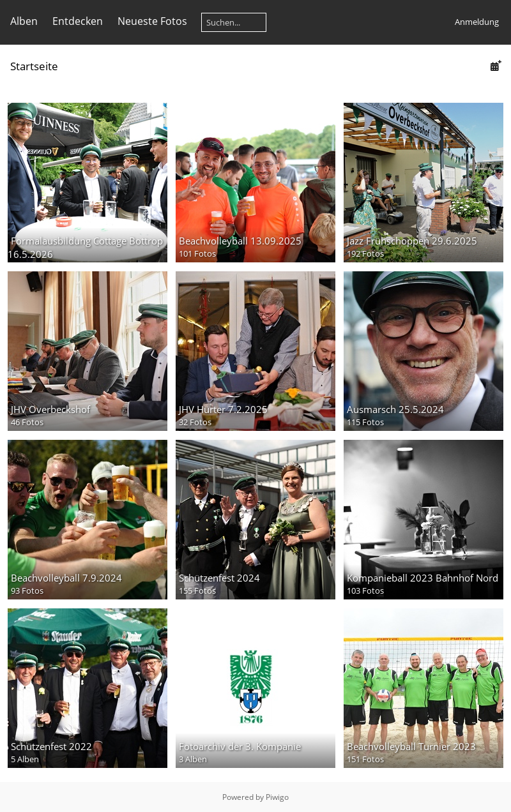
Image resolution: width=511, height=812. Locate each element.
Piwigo (277, 797)
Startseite (34, 66)
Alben (24, 21)
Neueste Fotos (152, 21)
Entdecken (78, 21)
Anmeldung (477, 22)
